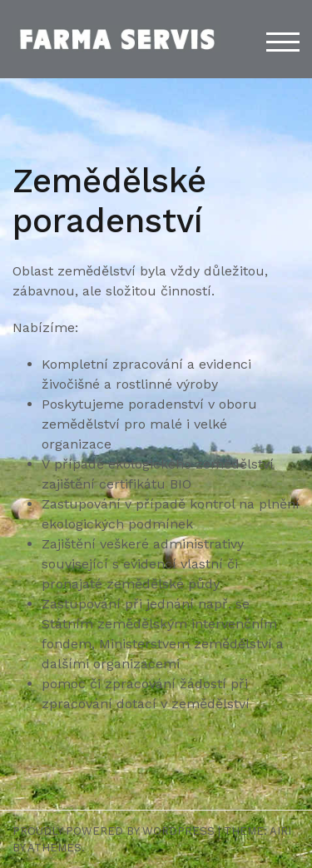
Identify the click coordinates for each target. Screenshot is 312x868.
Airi (280, 831)
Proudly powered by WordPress (114, 831)
